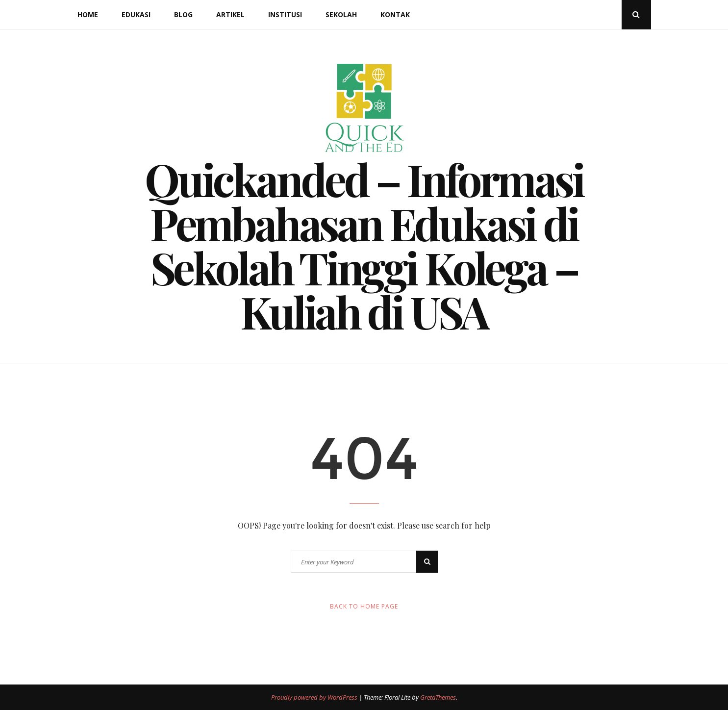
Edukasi (136, 14)
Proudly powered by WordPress (315, 697)
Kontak (395, 14)
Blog (183, 14)
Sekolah (341, 14)
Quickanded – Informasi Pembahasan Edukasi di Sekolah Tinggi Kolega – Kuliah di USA (364, 245)
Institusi (285, 14)
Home (88, 14)
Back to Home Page (364, 606)
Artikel (230, 14)
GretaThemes (438, 697)
